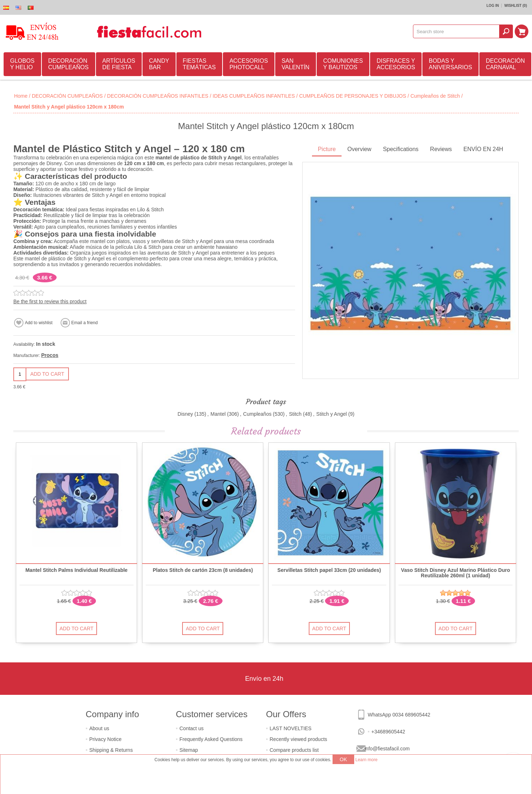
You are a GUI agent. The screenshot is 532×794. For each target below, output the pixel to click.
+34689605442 (388, 732)
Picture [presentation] (327, 149)
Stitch (295, 414)
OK (343, 759)
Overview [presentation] (359, 149)
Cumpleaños (257, 414)
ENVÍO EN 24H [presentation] (483, 149)
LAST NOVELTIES (291, 728)
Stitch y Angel (332, 414)
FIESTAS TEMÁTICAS (199, 64)
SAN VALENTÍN (296, 64)
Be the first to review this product (50, 301)
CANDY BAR (159, 64)
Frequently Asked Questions (211, 739)
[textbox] (456, 31)
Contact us (192, 728)
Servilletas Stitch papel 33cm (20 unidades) (329, 570)
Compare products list (294, 750)
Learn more (366, 760)
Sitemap (189, 750)
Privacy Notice (105, 739)
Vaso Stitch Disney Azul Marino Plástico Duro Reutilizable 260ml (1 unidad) (456, 573)
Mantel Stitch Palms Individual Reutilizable (76, 570)
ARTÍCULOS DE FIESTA (119, 64)
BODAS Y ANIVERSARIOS (450, 64)
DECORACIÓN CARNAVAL (505, 64)
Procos (50, 355)
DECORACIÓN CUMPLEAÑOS (69, 64)
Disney (185, 414)
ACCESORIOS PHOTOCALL (249, 64)
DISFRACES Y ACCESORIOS (396, 64)
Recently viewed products (299, 739)
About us (99, 728)
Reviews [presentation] (441, 149)
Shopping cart (522, 31)
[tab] (327, 150)
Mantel (218, 414)
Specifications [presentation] (401, 149)
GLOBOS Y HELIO (22, 64)
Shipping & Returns (111, 750)
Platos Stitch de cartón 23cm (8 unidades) (203, 570)
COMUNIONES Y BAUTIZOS (343, 64)
